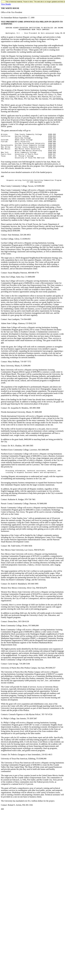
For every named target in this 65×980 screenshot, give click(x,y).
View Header (6, 4)
